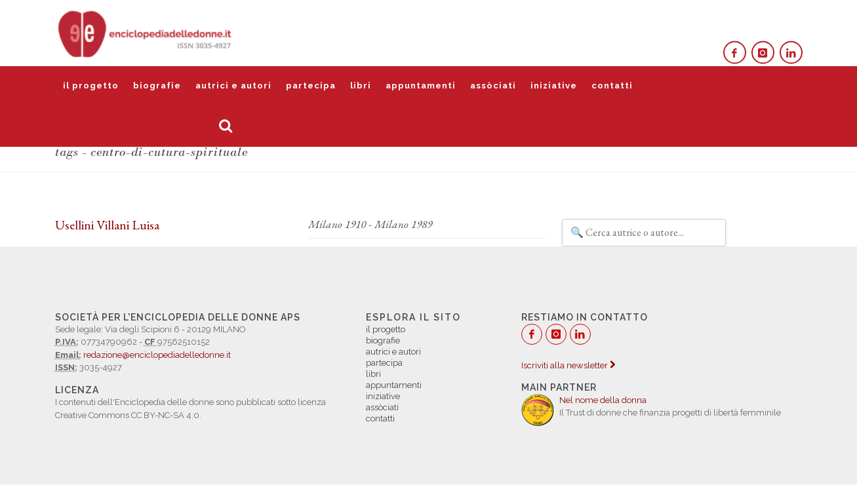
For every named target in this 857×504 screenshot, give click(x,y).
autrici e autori (233, 86)
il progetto (91, 86)
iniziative (554, 86)
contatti (612, 86)
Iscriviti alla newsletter (568, 365)
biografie (157, 86)
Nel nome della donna (603, 400)
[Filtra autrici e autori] (644, 233)
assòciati (493, 86)
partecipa (311, 86)
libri (361, 86)
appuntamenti (421, 86)
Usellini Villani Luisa (107, 225)
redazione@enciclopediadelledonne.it (157, 355)
